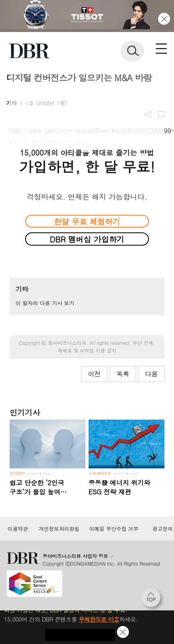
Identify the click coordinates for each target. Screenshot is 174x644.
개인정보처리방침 (59, 529)
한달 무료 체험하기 (87, 221)
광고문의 (163, 529)
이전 (94, 374)
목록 (123, 374)
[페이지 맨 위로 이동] (153, 600)
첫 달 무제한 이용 (80, 635)
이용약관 (18, 529)
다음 (151, 374)
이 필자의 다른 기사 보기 (45, 303)
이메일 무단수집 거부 (114, 529)
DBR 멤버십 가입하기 (87, 239)
